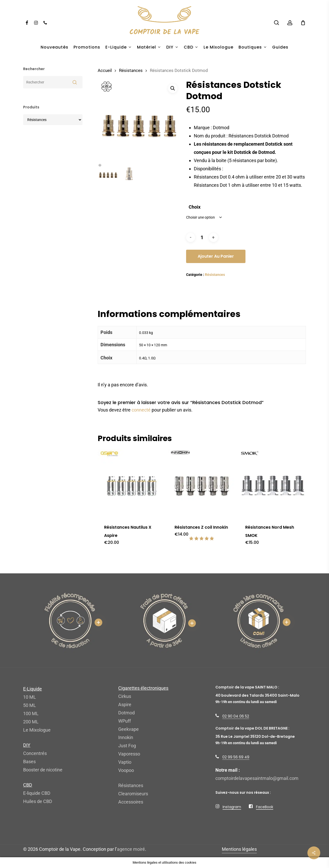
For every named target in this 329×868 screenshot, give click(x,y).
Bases (29, 762)
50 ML (30, 705)
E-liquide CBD (37, 793)
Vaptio (125, 762)
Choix (195, 207)
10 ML (30, 697)
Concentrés (35, 753)
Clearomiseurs (133, 794)
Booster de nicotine (43, 770)
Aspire (125, 704)
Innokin (126, 737)
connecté (141, 410)
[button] (173, 88)
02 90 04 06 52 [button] (236, 716)
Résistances (131, 71)
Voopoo (126, 770)
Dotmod (126, 713)
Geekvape (129, 729)
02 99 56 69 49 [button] (236, 757)
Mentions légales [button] (239, 849)
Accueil (105, 71)
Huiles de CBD (38, 801)
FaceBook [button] (265, 807)
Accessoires (131, 802)
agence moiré (131, 849)
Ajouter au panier (216, 256)
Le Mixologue (37, 730)
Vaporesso (129, 754)
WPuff (125, 721)
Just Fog (127, 746)
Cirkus (125, 696)
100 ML (31, 713)
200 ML (31, 722)
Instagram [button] (232, 807)
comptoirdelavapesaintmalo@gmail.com (257, 778)
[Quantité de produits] (202, 237)
